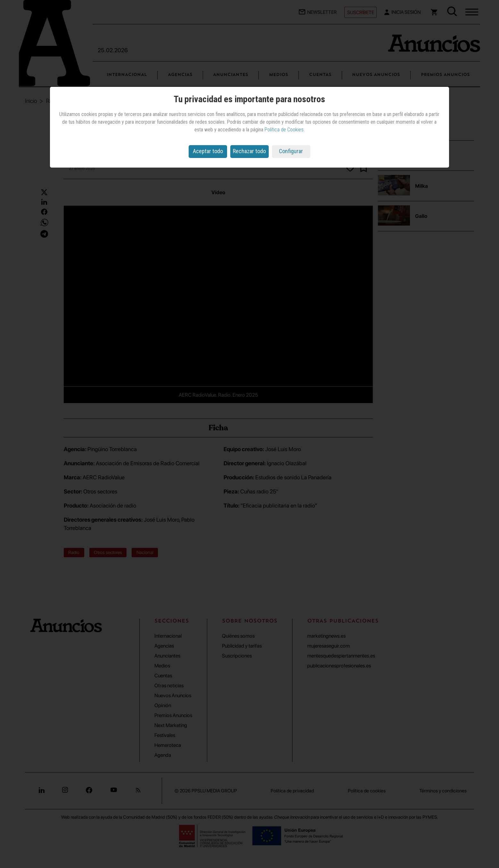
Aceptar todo (208, 151)
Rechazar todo (249, 151)
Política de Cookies (284, 130)
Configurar (291, 151)
